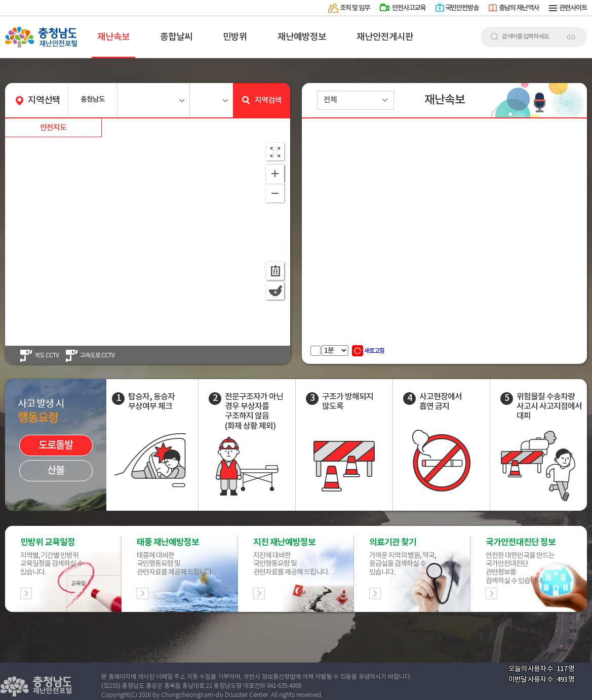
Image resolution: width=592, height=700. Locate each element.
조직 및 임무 (355, 8)
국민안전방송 (462, 8)
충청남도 (93, 99)
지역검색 (262, 101)
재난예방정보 (302, 37)
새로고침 (368, 351)
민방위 (235, 37)
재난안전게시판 (385, 37)
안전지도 (53, 128)
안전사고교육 (409, 8)
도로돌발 (56, 445)
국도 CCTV (47, 356)
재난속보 (113, 37)
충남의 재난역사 (519, 8)
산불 (56, 471)
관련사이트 (573, 8)
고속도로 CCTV (97, 356)
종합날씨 (176, 37)
